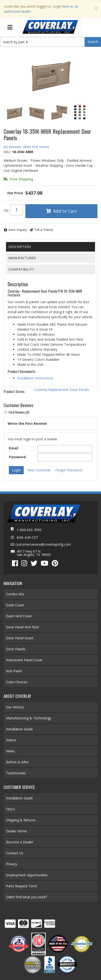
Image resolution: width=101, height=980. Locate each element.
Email (14, 448)
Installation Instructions (35, 378)
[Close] (96, 8)
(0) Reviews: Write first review (26, 147)
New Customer (39, 470)
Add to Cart (65, 211)
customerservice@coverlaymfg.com (43, 544)
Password (17, 457)
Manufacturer (22, 258)
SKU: (7, 152)
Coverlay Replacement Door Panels (62, 390)
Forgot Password (69, 470)
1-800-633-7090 (29, 530)
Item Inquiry (18, 230)
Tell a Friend (43, 230)
